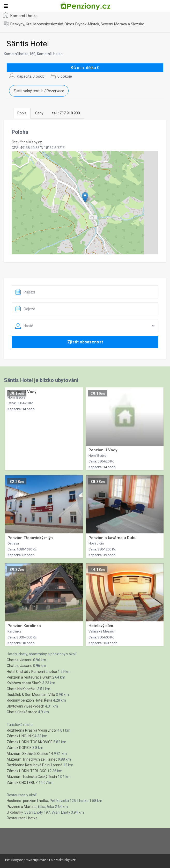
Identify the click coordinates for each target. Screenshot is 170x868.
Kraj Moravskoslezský (44, 24)
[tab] (66, 113)
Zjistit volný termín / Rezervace (39, 91)
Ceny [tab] (39, 113)
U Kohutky (15, 812)
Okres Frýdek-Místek (82, 24)
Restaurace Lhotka (22, 818)
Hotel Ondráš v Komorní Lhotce (32, 672)
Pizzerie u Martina (22, 807)
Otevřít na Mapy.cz (27, 142)
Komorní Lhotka (24, 16)
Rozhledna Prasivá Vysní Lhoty (32, 730)
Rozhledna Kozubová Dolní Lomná (35, 765)
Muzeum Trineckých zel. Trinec (32, 759)
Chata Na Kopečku (22, 689)
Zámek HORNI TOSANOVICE (30, 742)
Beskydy (17, 24)
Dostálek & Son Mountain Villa (31, 695)
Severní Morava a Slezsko (123, 24)
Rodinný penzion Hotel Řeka (29, 700)
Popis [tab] (22, 113)
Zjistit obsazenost (85, 342)
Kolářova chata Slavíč (24, 683)
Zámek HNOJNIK (20, 736)
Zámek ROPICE (19, 748)
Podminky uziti (66, 860)
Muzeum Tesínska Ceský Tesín (32, 777)
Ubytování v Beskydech (25, 706)
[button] (85, 197)
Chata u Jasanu (20, 660)
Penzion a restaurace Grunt (29, 677)
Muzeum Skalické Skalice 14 (30, 754)
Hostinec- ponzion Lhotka (27, 801)
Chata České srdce (22, 712)
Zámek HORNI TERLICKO (27, 771)
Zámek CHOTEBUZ (22, 783)
